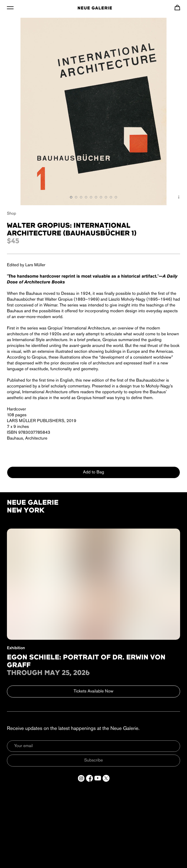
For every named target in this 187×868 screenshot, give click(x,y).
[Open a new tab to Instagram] (81, 778)
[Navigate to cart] (177, 7)
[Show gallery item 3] (81, 197)
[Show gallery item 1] (71, 197)
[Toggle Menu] (10, 7)
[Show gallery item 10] (116, 197)
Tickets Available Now (94, 691)
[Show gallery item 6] (96, 197)
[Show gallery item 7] (101, 197)
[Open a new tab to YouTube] (98, 778)
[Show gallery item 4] (86, 197)
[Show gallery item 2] (76, 197)
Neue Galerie (95, 8)
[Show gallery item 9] (111, 197)
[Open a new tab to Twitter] (106, 778)
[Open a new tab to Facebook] (89, 778)
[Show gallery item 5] (91, 197)
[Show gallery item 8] (106, 197)
